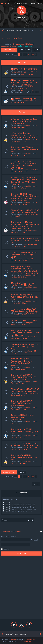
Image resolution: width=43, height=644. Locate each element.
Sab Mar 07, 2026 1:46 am (24, 246)
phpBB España (26, 641)
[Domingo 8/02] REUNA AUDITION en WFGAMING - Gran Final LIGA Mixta (25, 333)
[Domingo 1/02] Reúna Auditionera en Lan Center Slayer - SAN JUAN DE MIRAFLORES (23, 362)
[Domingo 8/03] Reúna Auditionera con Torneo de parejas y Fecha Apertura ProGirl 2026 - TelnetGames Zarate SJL (25, 270)
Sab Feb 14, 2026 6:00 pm (24, 302)
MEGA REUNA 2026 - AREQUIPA (24, 321)
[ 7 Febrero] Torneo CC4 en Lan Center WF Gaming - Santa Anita (24, 347)
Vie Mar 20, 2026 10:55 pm (24, 203)
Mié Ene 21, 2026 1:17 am (24, 382)
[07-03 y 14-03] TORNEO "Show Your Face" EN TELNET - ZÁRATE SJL (25, 241)
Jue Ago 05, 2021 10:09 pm (23, 102)
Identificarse (6, 532)
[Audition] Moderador (24, 46)
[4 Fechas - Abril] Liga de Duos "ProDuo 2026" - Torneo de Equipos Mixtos (24, 121)
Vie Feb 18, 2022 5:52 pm (24, 72)
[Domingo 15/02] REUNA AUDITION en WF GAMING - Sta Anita (24, 297)
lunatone (13, 46)
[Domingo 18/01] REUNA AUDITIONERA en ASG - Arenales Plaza (21, 403)
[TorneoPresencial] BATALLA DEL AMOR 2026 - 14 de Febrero (25, 310)
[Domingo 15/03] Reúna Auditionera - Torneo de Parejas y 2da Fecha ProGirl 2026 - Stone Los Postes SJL (25, 225)
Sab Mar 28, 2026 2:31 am (24, 187)
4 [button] (26, 54)
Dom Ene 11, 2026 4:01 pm (24, 436)
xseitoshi (24, 44)
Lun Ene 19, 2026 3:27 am (25, 394)
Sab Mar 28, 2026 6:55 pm (24, 171)
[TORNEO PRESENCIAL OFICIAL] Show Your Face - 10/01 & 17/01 (25, 444)
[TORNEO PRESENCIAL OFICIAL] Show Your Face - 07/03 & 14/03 (24, 255)
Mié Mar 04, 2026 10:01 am (24, 260)
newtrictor (29, 125)
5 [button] (29, 54)
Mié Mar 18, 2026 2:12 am (25, 215)
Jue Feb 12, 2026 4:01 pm (25, 314)
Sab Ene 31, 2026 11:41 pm (24, 368)
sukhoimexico (30, 87)
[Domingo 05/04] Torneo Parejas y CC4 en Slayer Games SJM (25, 149)
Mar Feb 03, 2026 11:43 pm (24, 352)
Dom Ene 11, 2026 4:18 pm (24, 422)
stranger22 (29, 259)
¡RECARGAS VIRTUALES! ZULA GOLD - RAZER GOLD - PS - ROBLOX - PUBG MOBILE (25, 83)
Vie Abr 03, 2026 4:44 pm (24, 126)
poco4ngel (5, 46)
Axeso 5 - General (27, 74)
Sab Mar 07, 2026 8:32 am (20, 89)
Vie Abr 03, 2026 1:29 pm (24, 140)
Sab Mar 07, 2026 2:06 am (24, 232)
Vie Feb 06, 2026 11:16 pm (24, 338)
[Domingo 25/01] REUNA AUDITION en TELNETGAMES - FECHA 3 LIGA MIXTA (24, 377)
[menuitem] (8, 3)
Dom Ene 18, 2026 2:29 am (24, 408)
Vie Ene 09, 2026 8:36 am (24, 448)
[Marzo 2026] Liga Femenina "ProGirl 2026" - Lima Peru (23, 284)
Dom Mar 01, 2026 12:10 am (24, 276)
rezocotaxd (30, 170)
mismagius (16, 44)
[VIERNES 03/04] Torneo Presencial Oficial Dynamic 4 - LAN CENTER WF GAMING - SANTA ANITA (24, 165)
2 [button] (21, 54)
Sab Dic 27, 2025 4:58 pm (24, 462)
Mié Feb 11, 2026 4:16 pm (24, 324)
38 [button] (33, 54)
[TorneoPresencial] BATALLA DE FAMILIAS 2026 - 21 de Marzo (25, 211)
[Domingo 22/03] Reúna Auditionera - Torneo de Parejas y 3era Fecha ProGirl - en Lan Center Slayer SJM (25, 197)
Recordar (6, 549)
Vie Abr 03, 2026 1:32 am (24, 154)
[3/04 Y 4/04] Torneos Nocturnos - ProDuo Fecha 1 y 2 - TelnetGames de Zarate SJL (25, 135)
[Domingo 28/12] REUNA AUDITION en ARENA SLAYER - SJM (24, 457)
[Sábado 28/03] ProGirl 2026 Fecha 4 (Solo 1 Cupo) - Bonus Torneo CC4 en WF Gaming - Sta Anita (24, 181)
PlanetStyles (30, 640)
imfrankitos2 (30, 214)
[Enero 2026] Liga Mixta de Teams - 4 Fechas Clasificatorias (22, 417)
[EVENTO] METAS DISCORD (26, 69)
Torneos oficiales (12, 38)
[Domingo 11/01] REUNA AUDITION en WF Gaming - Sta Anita (24, 431)
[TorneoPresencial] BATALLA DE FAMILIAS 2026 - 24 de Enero (25, 390)
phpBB (13, 640)
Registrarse (17, 532)
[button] (16, 54)
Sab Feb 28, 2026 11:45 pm (24, 288)
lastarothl (31, 44)
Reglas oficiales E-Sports (25, 99)
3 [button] (24, 54)
